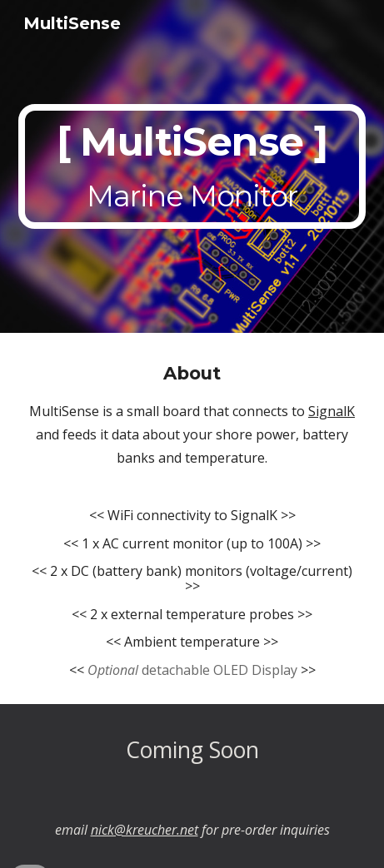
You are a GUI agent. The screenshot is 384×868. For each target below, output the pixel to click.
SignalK (332, 411)
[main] (192, 166)
